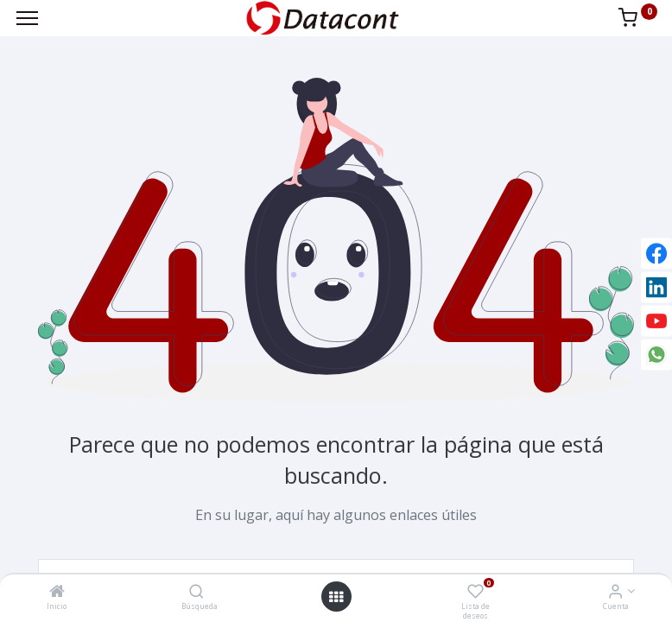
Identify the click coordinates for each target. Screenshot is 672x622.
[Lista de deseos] (475, 592)
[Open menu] (336, 597)
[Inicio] (57, 592)
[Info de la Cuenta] (615, 592)
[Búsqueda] (197, 592)
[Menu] (27, 18)
